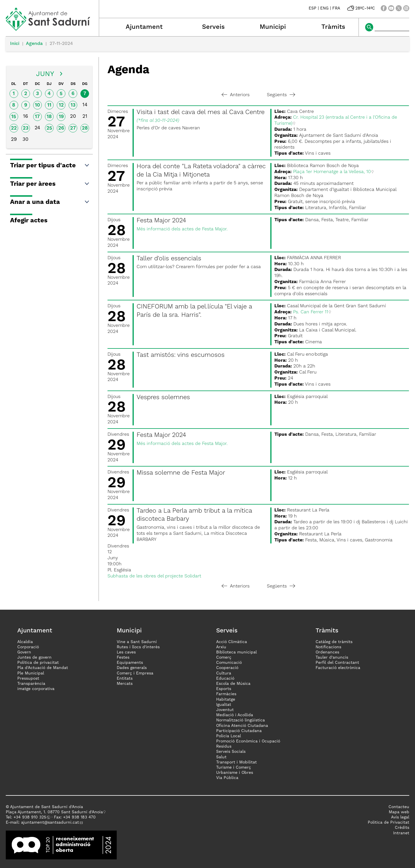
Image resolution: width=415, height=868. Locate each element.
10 (37, 105)
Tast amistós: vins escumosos (181, 355)
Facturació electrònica (338, 668)
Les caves (126, 652)
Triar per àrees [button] (50, 184)
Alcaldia (25, 642)
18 (49, 117)
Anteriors (236, 95)
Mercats (125, 684)
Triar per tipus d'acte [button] (50, 166)
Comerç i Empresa (135, 673)
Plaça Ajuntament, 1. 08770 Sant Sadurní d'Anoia (54, 812)
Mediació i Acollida (235, 715)
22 (14, 128)
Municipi (273, 27)
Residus (224, 746)
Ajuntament (144, 27)
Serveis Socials (231, 752)
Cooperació (227, 668)
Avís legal (400, 817)
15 (14, 117)
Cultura (224, 673)
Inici (15, 44)
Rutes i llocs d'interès (138, 647)
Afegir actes (29, 221)
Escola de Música (233, 684)
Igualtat (224, 705)
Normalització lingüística (240, 720)
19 (61, 117)
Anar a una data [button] (50, 202)
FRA (336, 8)
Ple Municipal (31, 673)
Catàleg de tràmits (334, 642)
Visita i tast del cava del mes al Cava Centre (201, 112)
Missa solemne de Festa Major (181, 473)
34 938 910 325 (31, 817)
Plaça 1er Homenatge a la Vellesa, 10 (332, 172)
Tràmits (333, 27)
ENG (324, 8)
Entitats (125, 679)
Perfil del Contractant (337, 663)
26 (61, 128)
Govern (24, 652)
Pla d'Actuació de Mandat (43, 668)
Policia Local (229, 736)
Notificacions (328, 647)
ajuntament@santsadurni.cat (50, 822)
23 (26, 128)
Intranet (401, 833)
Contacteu (399, 807)
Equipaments (130, 663)
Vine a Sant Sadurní (137, 642)
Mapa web (399, 812)
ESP (313, 8)
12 (61, 105)
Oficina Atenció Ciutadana (242, 726)
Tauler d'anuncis (332, 657)
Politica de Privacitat (388, 822)
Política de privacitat (38, 663)
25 (49, 128)
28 (85, 128)
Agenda (34, 44)
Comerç (224, 657)
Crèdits (402, 828)
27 (73, 128)
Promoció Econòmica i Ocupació (248, 741)
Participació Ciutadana (239, 731)
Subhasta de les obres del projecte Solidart (154, 576)
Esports (224, 689)
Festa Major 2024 (161, 221)
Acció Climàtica (232, 642)
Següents (281, 95)
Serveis (213, 27)
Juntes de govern (34, 657)
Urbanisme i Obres (235, 773)
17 (37, 117)
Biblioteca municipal (236, 652)
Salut (221, 757)
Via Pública (227, 778)
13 (73, 105)
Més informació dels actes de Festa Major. (182, 229)
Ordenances (327, 652)
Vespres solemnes (163, 397)
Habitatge (226, 700)
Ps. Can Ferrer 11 (311, 312)
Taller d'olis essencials (169, 259)
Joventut (225, 710)
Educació (225, 679)
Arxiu (221, 647)
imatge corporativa (36, 689)
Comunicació (229, 663)
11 (49, 105)
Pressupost (28, 679)
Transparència (31, 684)
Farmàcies (226, 694)
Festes (123, 657)
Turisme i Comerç (234, 767)
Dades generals (132, 668)
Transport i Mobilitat (236, 762)
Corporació (28, 647)
